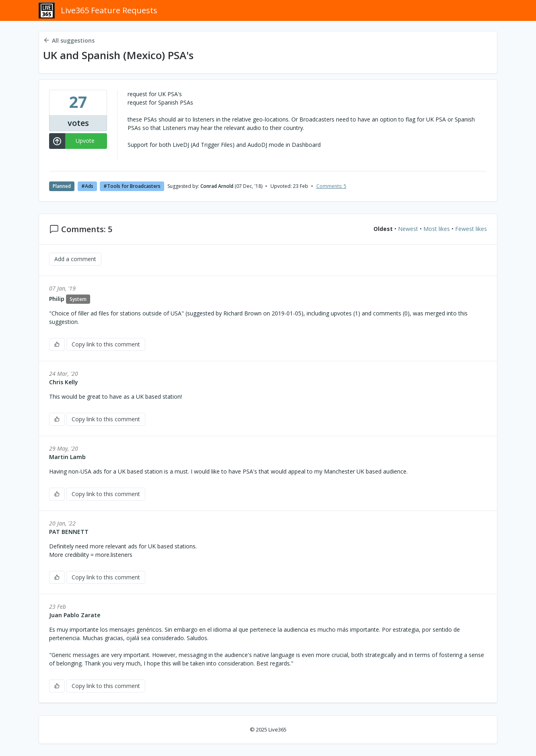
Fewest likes (471, 229)
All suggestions (69, 40)
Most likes (437, 229)
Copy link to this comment (106, 344)
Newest (408, 229)
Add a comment (75, 259)
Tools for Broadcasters (134, 186)
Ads (89, 186)
